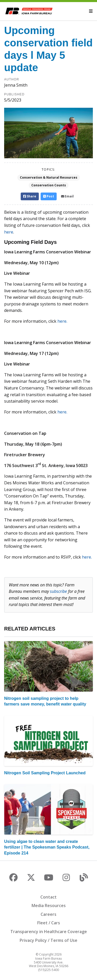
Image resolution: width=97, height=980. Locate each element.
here (9, 232)
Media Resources (49, 906)
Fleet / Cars (49, 923)
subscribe (58, 591)
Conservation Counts (49, 185)
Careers (48, 914)
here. (63, 321)
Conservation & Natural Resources (49, 177)
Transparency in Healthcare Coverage (49, 932)
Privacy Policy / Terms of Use (48, 940)
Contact (48, 897)
